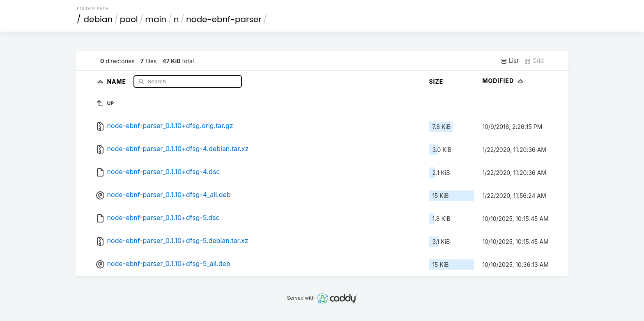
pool (129, 19)
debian (98, 19)
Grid (534, 61)
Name (117, 81)
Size (436, 81)
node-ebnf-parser (224, 19)
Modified (504, 81)
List (509, 61)
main (156, 19)
